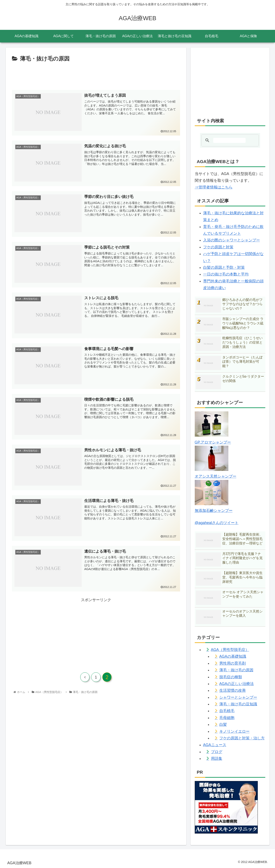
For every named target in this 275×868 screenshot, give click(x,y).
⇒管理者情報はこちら (214, 187)
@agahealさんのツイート (217, 523)
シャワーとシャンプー (238, 697)
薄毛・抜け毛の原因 (236, 670)
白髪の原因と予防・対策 (224, 267)
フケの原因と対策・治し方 (242, 738)
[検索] (229, 140)
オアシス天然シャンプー (216, 476)
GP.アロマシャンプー (213, 442)
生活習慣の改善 (233, 690)
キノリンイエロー (234, 731)
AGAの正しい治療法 (237, 684)
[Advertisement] (96, 75)
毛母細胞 (227, 718)
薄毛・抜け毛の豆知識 (238, 704)
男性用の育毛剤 (233, 663)
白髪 (223, 724)
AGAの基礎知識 (233, 656)
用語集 (217, 759)
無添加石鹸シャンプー (214, 511)
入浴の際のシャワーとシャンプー (232, 240)
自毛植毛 (227, 711)
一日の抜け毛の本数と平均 (226, 274)
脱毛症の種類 (231, 677)
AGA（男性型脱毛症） (230, 650)
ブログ (217, 752)
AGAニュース (215, 745)
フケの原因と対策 (218, 247)
